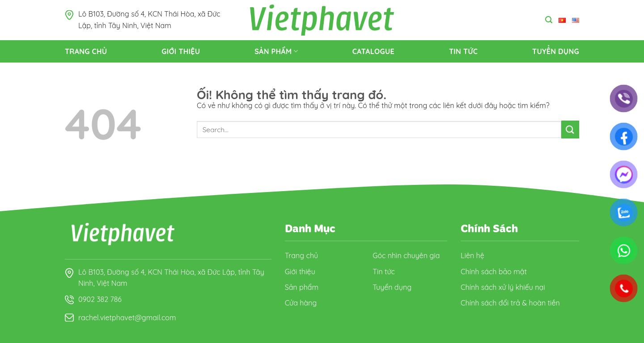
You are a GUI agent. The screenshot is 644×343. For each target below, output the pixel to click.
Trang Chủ (86, 51)
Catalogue (373, 51)
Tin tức (463, 51)
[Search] (549, 20)
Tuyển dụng (556, 51)
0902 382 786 (100, 299)
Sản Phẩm (276, 51)
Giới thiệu (181, 51)
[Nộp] (570, 129)
